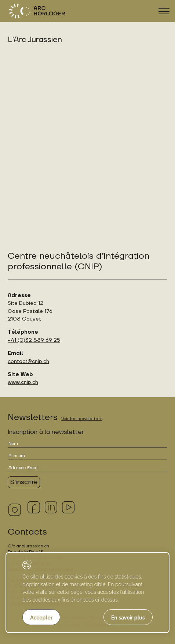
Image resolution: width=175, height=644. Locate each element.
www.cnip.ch (23, 382)
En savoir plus (128, 618)
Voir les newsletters (82, 419)
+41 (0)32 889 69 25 (34, 340)
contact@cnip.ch (28, 361)
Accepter (41, 618)
